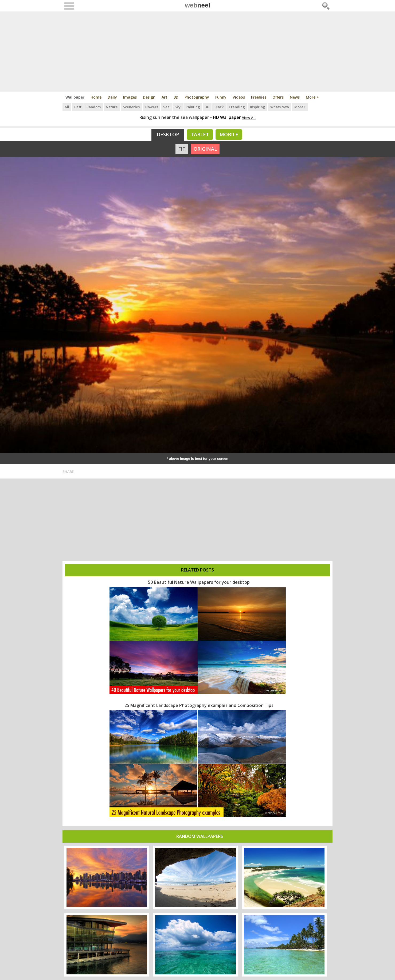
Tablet (200, 134)
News (295, 97)
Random (94, 107)
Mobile (229, 134)
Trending (237, 107)
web (197, 5)
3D (176, 97)
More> (300, 107)
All (67, 107)
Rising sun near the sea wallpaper (174, 117)
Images (130, 97)
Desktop (168, 134)
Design (149, 97)
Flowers (151, 107)
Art (165, 97)
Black (219, 107)
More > (312, 97)
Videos (239, 97)
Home (96, 97)
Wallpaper (75, 97)
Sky (178, 107)
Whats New (280, 107)
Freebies (259, 97)
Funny (221, 97)
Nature (112, 107)
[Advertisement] (197, 52)
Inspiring (258, 107)
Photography (197, 97)
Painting (193, 107)
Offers (278, 97)
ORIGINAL (205, 149)
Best (78, 107)
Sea (166, 107)
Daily (112, 97)
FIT (182, 149)
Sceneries (131, 107)
